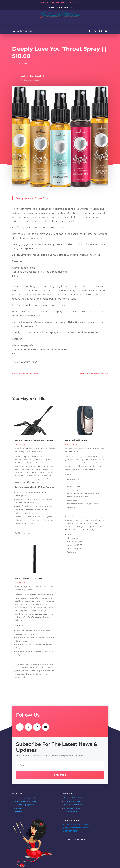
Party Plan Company (73, 808)
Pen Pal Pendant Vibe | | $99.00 (30, 578)
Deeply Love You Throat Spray (32, 198)
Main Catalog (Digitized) (25, 798)
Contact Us (19, 812)
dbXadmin (39, 76)
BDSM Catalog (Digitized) (25, 801)
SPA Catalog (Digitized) (24, 805)
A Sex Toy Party (71, 812)
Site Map (18, 808)
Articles (23, 63)
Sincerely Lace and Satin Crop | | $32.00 (34, 440)
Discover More (77, 840)
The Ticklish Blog (72, 801)
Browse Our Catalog (60, 7)
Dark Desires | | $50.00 (76, 440)
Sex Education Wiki (73, 805)
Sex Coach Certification (75, 798)
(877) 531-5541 (26, 31)
